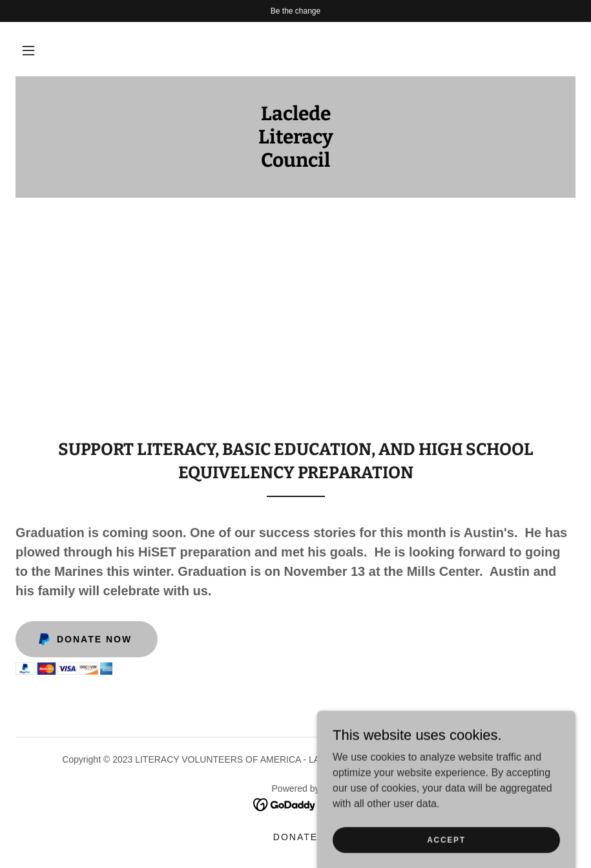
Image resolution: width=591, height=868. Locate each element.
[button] (28, 50)
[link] (295, 163)
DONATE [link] (295, 837)
